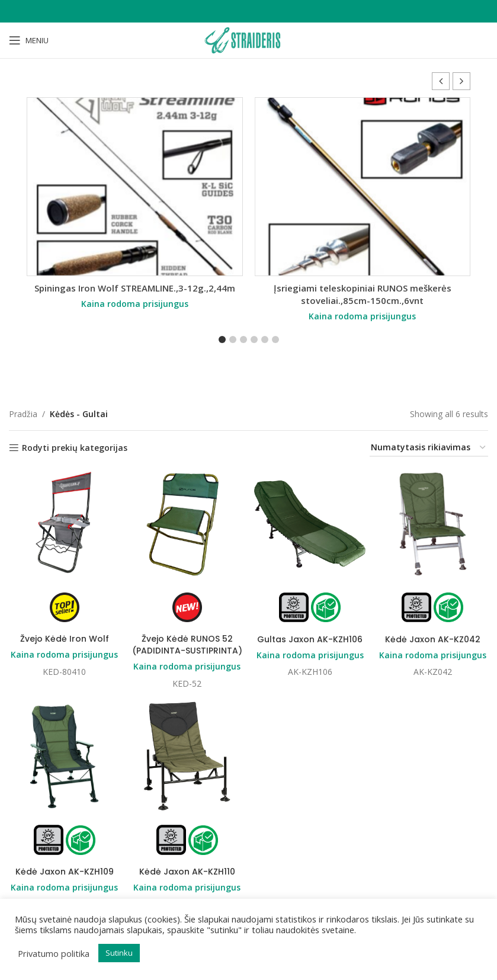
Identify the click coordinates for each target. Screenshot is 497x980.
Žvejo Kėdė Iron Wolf (65, 639)
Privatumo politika (54, 953)
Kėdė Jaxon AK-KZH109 (65, 872)
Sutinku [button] (119, 953)
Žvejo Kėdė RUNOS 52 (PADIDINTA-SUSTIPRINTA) (187, 645)
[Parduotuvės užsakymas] (429, 448)
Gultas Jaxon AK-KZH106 (310, 639)
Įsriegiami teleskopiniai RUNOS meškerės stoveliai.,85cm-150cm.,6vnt (363, 294)
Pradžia (23, 414)
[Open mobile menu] (29, 40)
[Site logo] (248, 39)
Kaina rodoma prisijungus (135, 304)
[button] (461, 81)
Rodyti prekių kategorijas (75, 448)
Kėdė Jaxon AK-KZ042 (433, 639)
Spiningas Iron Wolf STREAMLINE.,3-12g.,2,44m (135, 288)
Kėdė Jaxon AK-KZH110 (187, 872)
